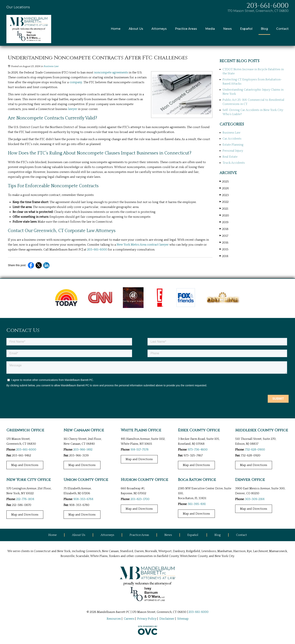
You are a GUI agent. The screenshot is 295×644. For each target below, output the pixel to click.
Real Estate (230, 157)
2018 (224, 229)
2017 (224, 236)
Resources (114, 619)
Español (246, 29)
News (227, 29)
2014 (224, 256)
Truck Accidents (234, 163)
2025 (224, 181)
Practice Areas (186, 29)
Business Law (51, 66)
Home (116, 29)
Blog (264, 29)
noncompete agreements (111, 73)
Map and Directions (25, 465)
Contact (282, 29)
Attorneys (159, 29)
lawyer (73, 109)
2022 (224, 202)
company (76, 82)
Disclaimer (167, 619)
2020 (224, 215)
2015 (224, 249)
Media (210, 29)
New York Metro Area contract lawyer (143, 245)
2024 (224, 188)
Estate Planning (233, 145)
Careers (129, 619)
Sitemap (183, 619)
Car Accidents (232, 139)
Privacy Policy (147, 619)
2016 (224, 243)
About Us (136, 29)
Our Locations (18, 7)
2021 (224, 209)
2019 (224, 222)
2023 (224, 195)
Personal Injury (233, 151)
